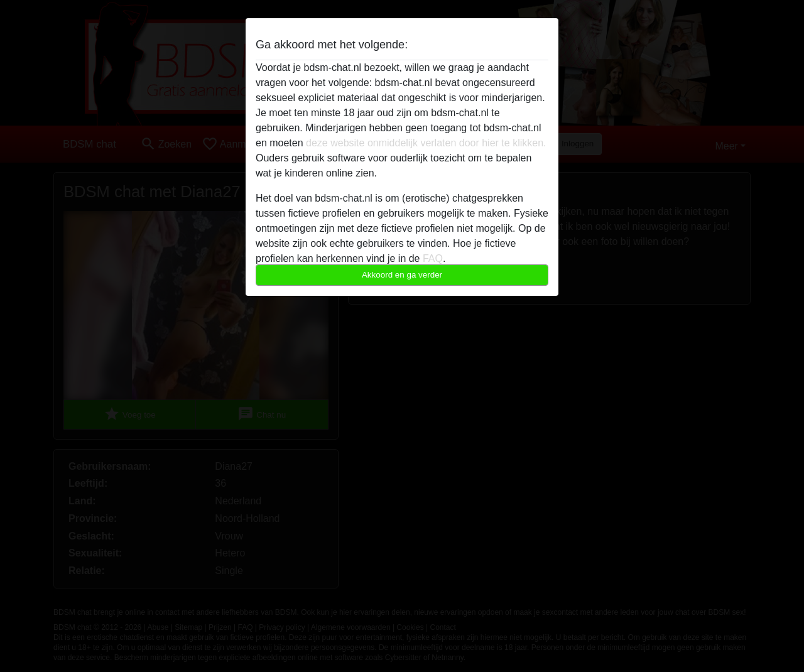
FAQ (433, 258)
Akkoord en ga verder (402, 275)
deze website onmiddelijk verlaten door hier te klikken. (426, 143)
